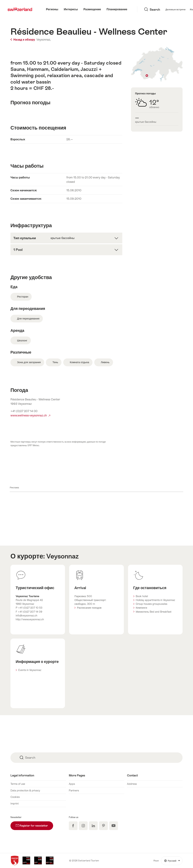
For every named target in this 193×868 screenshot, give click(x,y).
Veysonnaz (63, 556)
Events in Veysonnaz (30, 670)
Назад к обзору (23, 40)
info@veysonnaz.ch (26, 615)
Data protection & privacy (25, 790)
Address (132, 784)
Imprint (15, 804)
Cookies (15, 797)
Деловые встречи (149, 9)
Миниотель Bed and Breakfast (153, 612)
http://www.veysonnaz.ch (30, 619)
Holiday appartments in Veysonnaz (155, 600)
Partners (74, 790)
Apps (72, 784)
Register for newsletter (34, 824)
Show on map (157, 65)
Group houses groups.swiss (151, 604)
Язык (168, 9)
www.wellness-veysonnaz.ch (30, 415)
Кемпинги (141, 608)
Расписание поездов (89, 608)
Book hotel (142, 596)
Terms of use (18, 784)
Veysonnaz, (44, 40)
